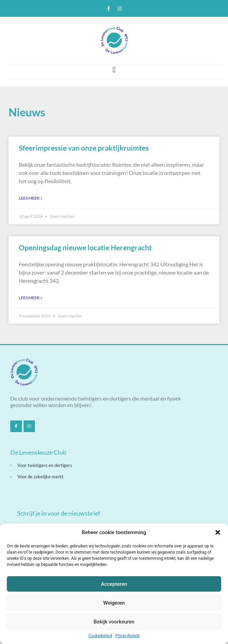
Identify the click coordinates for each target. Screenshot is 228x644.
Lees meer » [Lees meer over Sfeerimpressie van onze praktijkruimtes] (31, 198)
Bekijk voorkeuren (114, 622)
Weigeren (114, 603)
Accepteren (114, 584)
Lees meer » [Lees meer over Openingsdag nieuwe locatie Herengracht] (31, 298)
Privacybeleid (128, 636)
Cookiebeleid (100, 636)
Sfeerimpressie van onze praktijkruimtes (84, 148)
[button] (218, 532)
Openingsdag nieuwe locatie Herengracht (85, 247)
